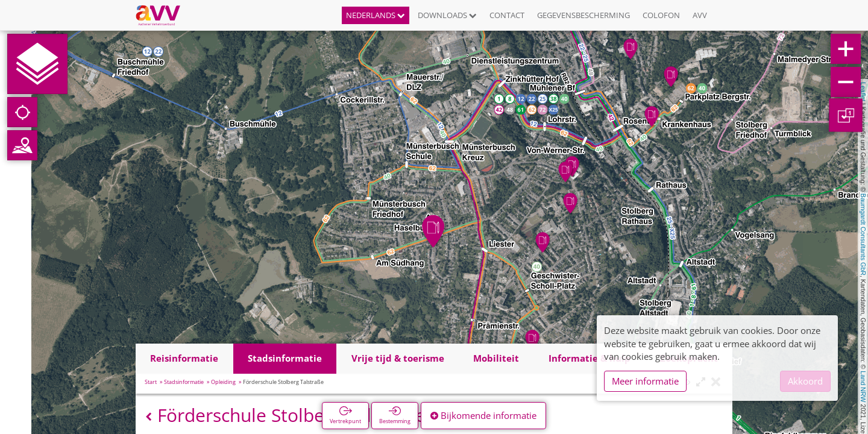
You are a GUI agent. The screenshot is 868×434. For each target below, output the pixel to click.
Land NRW (863, 386)
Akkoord (805, 381)
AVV (700, 15)
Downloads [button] (447, 15)
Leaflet (863, 92)
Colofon (661, 15)
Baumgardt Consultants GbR (863, 234)
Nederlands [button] (376, 15)
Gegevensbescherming (583, 15)
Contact (507, 15)
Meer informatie (645, 381)
